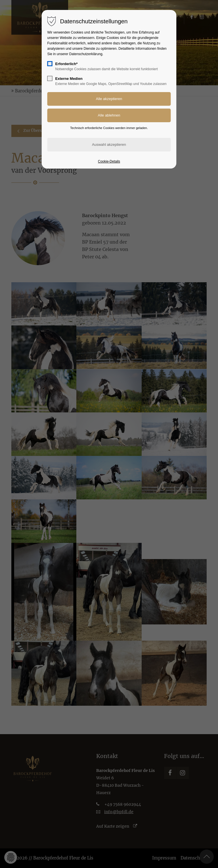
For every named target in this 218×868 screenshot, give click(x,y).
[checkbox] (50, 64)
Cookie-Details (109, 161)
